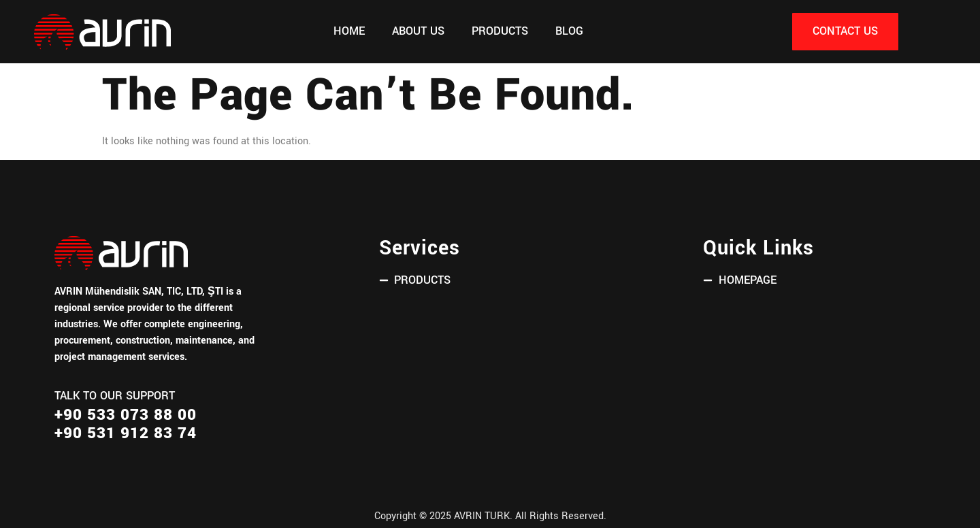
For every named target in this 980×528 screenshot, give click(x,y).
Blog (569, 31)
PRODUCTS (500, 31)
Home (349, 31)
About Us (418, 31)
